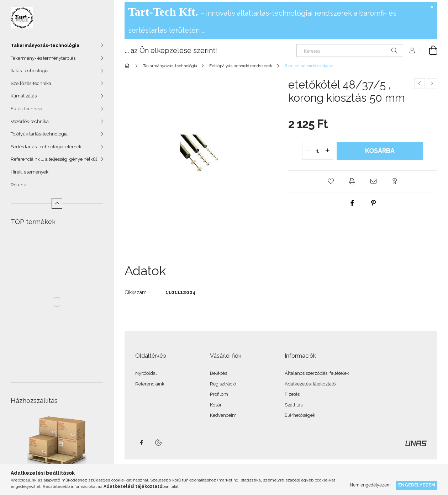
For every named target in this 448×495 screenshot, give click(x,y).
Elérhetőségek (300, 415)
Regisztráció (223, 384)
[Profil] (412, 50)
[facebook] (352, 203)
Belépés (218, 373)
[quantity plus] (327, 151)
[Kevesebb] (57, 203)
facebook (141, 443)
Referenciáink (150, 384)
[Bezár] (432, 7)
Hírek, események (30, 172)
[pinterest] (373, 203)
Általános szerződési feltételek (317, 373)
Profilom (219, 394)
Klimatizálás (24, 96)
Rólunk (18, 185)
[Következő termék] (432, 84)
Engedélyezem (417, 485)
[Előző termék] (420, 84)
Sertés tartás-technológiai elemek (46, 147)
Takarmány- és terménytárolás (43, 58)
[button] (331, 181)
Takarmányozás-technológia (45, 45)
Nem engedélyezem (370, 485)
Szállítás (294, 405)
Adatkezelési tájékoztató (310, 384)
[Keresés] (350, 50)
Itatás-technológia (30, 71)
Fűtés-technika (27, 109)
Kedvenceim (223, 415)
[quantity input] (318, 151)
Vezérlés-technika (30, 121)
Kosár (216, 405)
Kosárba (380, 151)
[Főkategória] (128, 66)
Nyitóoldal (146, 373)
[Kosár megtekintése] (429, 50)
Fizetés (292, 394)
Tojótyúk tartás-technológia (39, 134)
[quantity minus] (308, 151)
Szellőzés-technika (31, 83)
